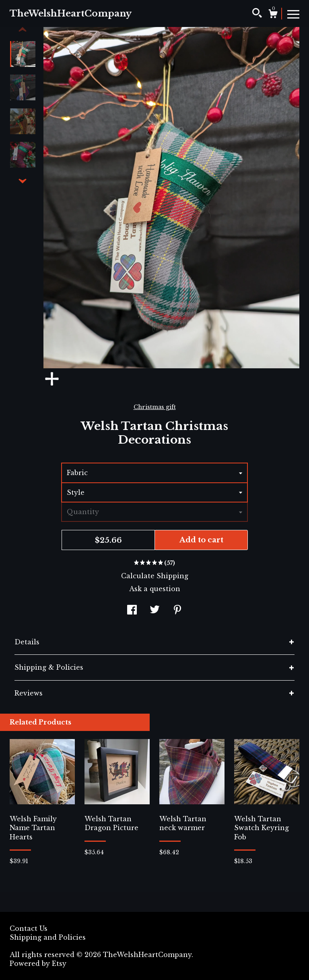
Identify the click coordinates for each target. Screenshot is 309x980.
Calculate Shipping (155, 576)
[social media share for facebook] (132, 611)
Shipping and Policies (48, 937)
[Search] (257, 14)
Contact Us (29, 928)
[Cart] (273, 15)
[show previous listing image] (23, 30)
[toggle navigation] (293, 14)
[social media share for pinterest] (177, 611)
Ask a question (155, 589)
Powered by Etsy (38, 963)
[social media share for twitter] (155, 611)
